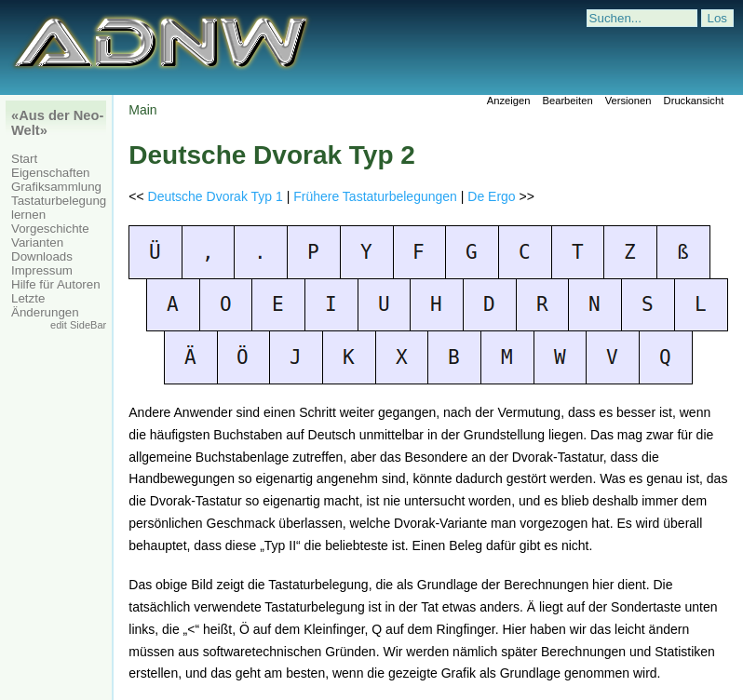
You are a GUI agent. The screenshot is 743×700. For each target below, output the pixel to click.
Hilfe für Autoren (56, 284)
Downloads (42, 256)
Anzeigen (509, 101)
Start (24, 159)
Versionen (628, 101)
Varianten (37, 242)
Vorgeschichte (50, 229)
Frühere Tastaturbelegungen (375, 196)
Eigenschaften (50, 173)
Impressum (42, 270)
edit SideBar (78, 325)
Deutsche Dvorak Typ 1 (216, 196)
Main (142, 110)
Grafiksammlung (56, 187)
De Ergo (491, 196)
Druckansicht (694, 101)
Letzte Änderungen (45, 305)
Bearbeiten (567, 101)
